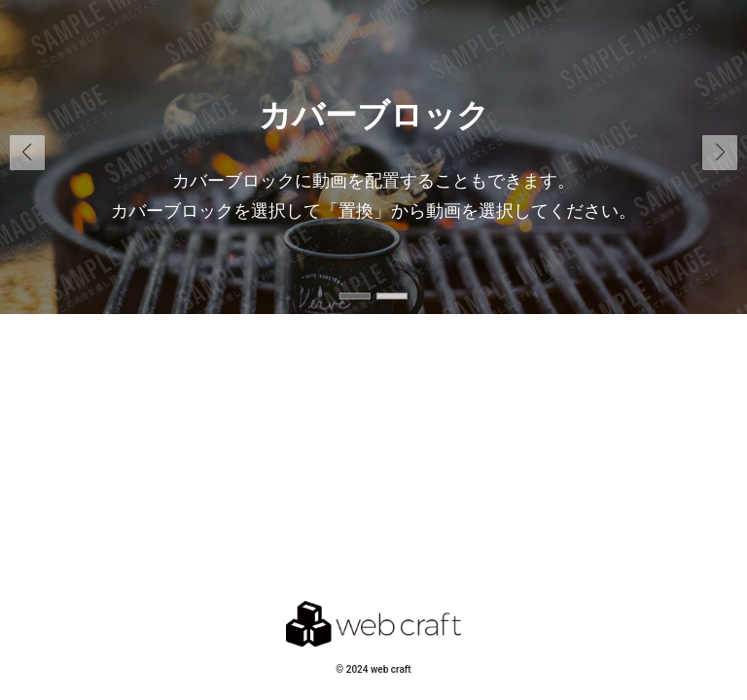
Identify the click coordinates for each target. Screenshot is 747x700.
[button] (720, 153)
